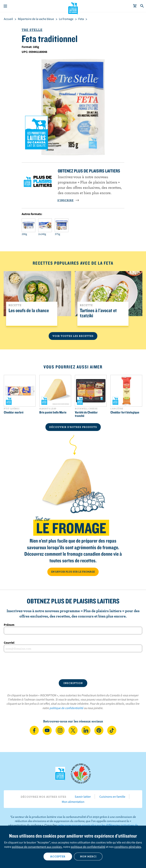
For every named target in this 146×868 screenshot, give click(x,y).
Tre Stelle (32, 30)
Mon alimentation (73, 802)
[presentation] (73, 666)
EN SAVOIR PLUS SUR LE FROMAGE (73, 572)
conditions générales (128, 847)
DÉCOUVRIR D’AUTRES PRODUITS (73, 427)
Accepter (58, 856)
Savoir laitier (83, 797)
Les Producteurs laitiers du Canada (73, 8)
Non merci (88, 856)
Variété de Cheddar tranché (86, 414)
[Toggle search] (142, 6)
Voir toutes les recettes (73, 336)
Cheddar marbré (14, 412)
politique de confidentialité (67, 708)
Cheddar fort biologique (125, 412)
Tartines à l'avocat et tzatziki (98, 313)
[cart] (135, 6)
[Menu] (5, 6)
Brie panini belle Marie (53, 412)
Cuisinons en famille (112, 797)
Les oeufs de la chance (29, 311)
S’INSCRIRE (68, 200)
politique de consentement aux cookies (37, 847)
